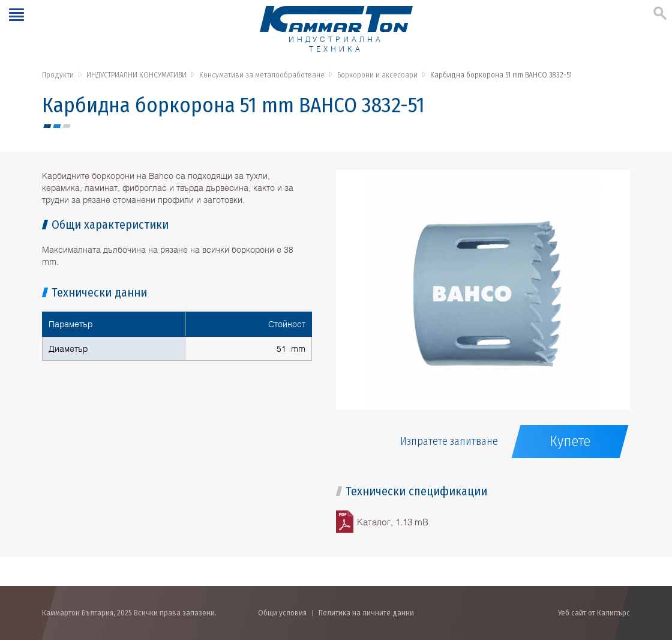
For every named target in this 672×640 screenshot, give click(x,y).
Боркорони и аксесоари (377, 75)
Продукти (58, 75)
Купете (570, 441)
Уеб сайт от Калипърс (594, 613)
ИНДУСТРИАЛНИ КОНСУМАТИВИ (136, 75)
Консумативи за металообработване (262, 75)
